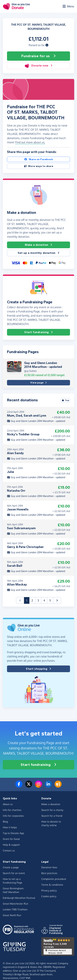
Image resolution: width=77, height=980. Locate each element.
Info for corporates (13, 816)
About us (8, 804)
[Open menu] (68, 6)
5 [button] (50, 600)
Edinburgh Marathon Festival (19, 898)
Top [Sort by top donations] (65, 400)
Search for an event (14, 873)
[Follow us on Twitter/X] (29, 786)
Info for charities (12, 810)
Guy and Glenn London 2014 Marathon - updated (43, 365)
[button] (47, 45)
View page (38, 383)
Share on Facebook (38, 159)
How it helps (10, 827)
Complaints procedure (54, 879)
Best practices (49, 873)
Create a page (11, 867)
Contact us (9, 850)
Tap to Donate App (13, 833)
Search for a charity (52, 810)
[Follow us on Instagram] (38, 786)
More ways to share (39, 166)
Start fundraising (38, 332)
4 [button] (44, 600)
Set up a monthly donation (38, 253)
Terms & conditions (52, 885)
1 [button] (28, 600)
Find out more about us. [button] (30, 142)
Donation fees (49, 867)
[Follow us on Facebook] (19, 786)
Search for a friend (52, 816)
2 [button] (32, 600)
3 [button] (38, 600)
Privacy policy (49, 890)
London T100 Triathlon (15, 909)
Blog (5, 822)
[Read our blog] (58, 786)
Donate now (38, 66)
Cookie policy (49, 896)
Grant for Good (11, 839)
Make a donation (38, 245)
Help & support (11, 845)
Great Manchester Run (15, 904)
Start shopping (38, 669)
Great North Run (12, 915)
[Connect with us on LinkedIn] (48, 786)
